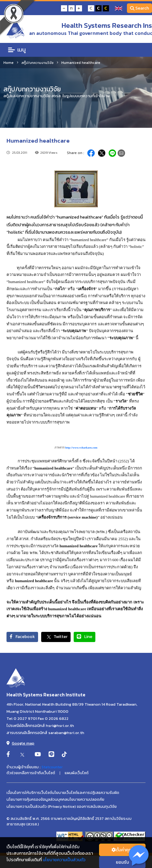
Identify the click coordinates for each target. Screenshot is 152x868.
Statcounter (52, 767)
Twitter (56, 637)
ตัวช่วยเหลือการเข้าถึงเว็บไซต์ (31, 773)
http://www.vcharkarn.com (81, 448)
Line (85, 637)
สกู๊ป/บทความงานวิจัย (37, 63)
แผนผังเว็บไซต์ (77, 773)
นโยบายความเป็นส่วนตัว (64, 860)
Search (140, 8)
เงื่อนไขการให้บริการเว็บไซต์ (29, 793)
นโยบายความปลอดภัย (86, 799)
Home (9, 63)
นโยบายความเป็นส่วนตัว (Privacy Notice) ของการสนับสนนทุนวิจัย (62, 807)
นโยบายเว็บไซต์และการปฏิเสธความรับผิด (86, 793)
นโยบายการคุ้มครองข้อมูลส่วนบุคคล (37, 799)
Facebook (22, 637)
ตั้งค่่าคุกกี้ (122, 850)
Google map (20, 743)
